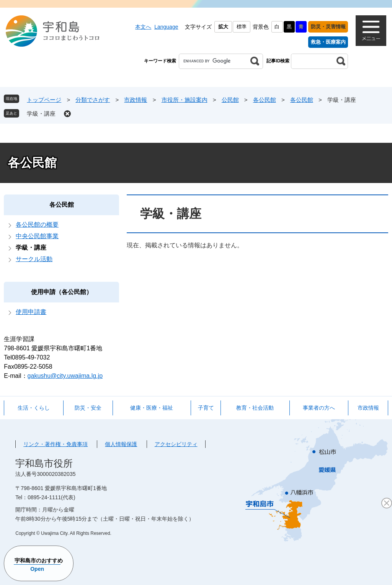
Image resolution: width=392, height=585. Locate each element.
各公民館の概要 (37, 225)
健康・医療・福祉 (152, 408)
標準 (242, 27)
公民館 (230, 100)
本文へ (143, 27)
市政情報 (136, 100)
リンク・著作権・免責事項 (56, 444)
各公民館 (265, 100)
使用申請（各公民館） (62, 292)
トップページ (44, 100)
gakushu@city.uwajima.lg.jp (65, 376)
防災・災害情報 (328, 27)
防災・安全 (88, 408)
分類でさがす (93, 100)
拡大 (223, 27)
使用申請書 (31, 312)
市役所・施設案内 (185, 100)
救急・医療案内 (328, 42)
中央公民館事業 (37, 236)
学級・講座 (41, 114)
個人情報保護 (121, 444)
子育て (206, 408)
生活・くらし (34, 408)
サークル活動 (34, 259)
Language (166, 27)
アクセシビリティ (176, 444)
